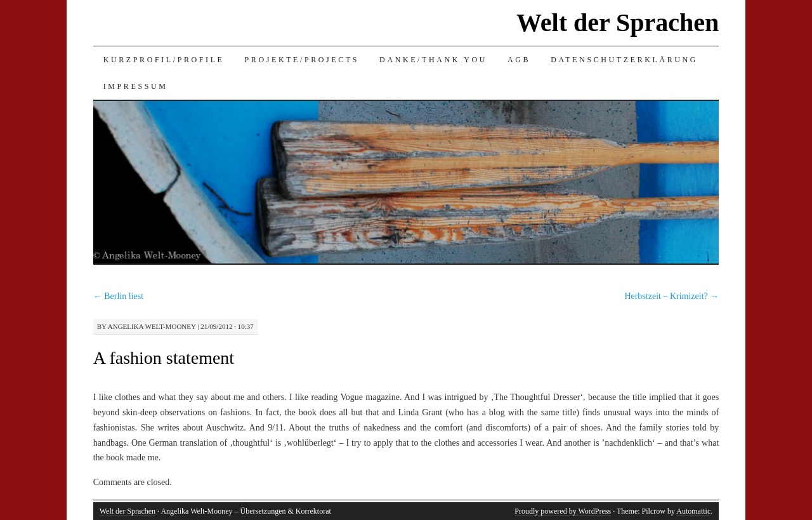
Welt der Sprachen (618, 23)
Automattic (693, 511)
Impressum (136, 86)
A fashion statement (164, 358)
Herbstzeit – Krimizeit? (671, 296)
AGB (519, 60)
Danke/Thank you (433, 60)
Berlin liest (118, 296)
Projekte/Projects (302, 60)
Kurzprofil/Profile (164, 60)
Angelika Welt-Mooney (152, 326)
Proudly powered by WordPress (563, 511)
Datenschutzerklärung (624, 60)
